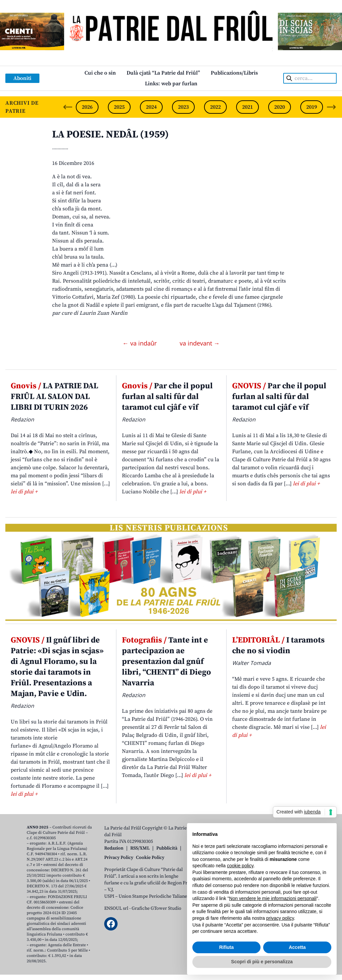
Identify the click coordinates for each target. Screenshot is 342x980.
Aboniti (22, 78)
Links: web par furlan (171, 84)
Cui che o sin (100, 73)
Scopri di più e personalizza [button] (262, 962)
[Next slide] (331, 107)
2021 (247, 107)
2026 (87, 107)
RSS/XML (140, 848)
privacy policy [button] (280, 918)
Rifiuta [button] (226, 947)
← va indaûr (140, 343)
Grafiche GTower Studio (156, 908)
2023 (183, 107)
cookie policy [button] (240, 866)
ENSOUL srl (116, 908)
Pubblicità (167, 848)
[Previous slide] (68, 107)
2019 (312, 107)
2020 (280, 107)
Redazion (114, 848)
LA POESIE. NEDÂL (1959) (110, 134)
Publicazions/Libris (234, 73)
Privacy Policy (119, 858)
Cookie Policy (150, 858)
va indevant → (200, 343)
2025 (119, 107)
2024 (151, 107)
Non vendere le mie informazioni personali (273, 898)
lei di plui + (24, 492)
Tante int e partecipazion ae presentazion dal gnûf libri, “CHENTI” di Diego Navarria (166, 662)
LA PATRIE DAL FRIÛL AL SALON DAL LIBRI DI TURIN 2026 (54, 397)
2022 (215, 107)
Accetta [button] (297, 947)
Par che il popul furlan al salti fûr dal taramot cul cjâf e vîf (167, 397)
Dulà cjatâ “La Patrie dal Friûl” (163, 73)
